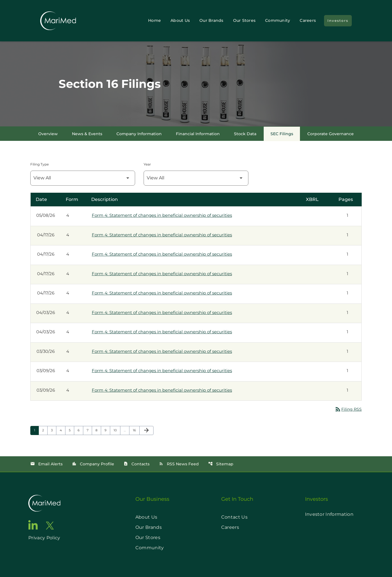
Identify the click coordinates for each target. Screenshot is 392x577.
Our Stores (244, 20)
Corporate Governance (331, 134)
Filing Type (40, 164)
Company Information (139, 134)
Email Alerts (46, 464)
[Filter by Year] (196, 178)
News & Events (87, 134)
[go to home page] (44, 503)
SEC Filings (282, 134)
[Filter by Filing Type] (83, 178)
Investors (338, 21)
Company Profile (93, 464)
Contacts (137, 464)
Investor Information (329, 514)
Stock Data (245, 134)
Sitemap (221, 464)
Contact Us (234, 517)
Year (147, 164)
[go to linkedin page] (33, 525)
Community (278, 20)
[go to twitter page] (50, 526)
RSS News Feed (179, 464)
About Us (180, 20)
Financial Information (198, 134)
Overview (48, 134)
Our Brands (211, 20)
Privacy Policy (44, 538)
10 (117, 430)
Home (155, 20)
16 (136, 430)
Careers (308, 20)
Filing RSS (348, 409)
